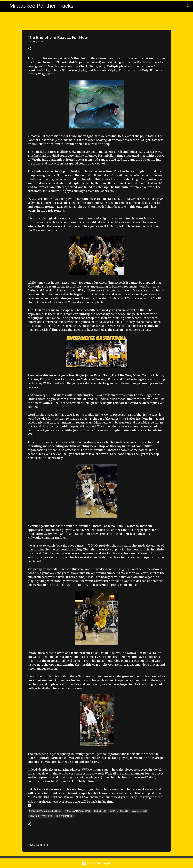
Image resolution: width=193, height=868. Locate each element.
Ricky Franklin (65, 816)
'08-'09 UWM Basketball (78, 811)
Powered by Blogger (97, 863)
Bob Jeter (100, 811)
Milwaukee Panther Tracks (41, 6)
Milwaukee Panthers (41, 816)
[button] (30, 49)
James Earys (140, 811)
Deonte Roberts (119, 811)
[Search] (188, 6)
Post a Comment (38, 845)
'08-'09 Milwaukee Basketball (45, 811)
